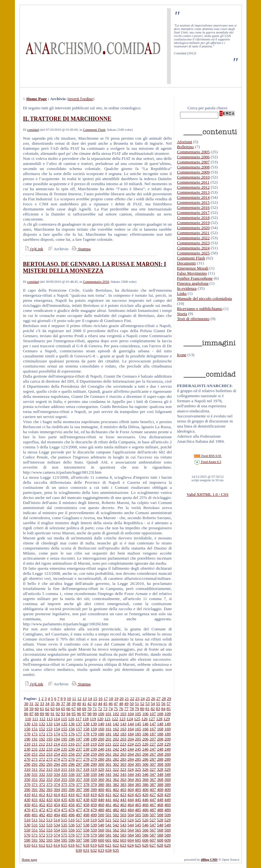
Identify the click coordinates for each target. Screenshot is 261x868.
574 (57, 835)
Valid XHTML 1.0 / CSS (208, 494)
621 (109, 845)
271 (34, 759)
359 (94, 779)
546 (146, 825)
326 (145, 769)
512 (42, 820)
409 (168, 789)
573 (49, 835)
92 (58, 714)
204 (131, 739)
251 (34, 754)
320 (101, 769)
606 (146, 840)
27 (158, 698)
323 (123, 769)
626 (145, 845)
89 (42, 714)
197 (79, 739)
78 (131, 709)
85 (168, 709)
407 (153, 789)
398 (86, 789)
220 (101, 744)
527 (153, 820)
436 (71, 800)
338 (86, 774)
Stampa (81, 249)
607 (153, 840)
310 (27, 769)
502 (116, 815)
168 (160, 729)
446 (146, 800)
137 (79, 724)
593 (49, 840)
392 (42, 789)
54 (153, 704)
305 (138, 764)
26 (153, 698)
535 (64, 825)
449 (168, 800)
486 (146, 810)
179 (94, 734)
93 (63, 714)
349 (168, 774)
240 (101, 749)
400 (101, 789)
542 (116, 825)
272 (42, 759)
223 (123, 744)
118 (86, 719)
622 (116, 845)
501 (109, 815)
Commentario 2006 (193, 157)
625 (138, 845)
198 (86, 739)
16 (100, 698)
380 (101, 784)
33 (42, 704)
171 (34, 734)
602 (116, 840)
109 (168, 714)
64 (58, 709)
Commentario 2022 (193, 238)
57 (168, 704)
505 (138, 815)
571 (34, 835)
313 (49, 769)
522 (116, 820)
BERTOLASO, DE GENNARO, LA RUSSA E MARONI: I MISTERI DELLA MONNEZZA (95, 267)
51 (137, 704)
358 (86, 779)
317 (79, 769)
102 (116, 714)
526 (145, 820)
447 (153, 800)
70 (89, 709)
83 (158, 709)
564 (131, 830)
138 (86, 724)
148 (160, 724)
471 (34, 810)
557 (79, 830)
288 (160, 759)
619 (94, 845)
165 (138, 729)
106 (145, 714)
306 (146, 764)
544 (131, 825)
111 (35, 719)
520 (101, 820)
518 (86, 820)
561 (109, 830)
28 (164, 698)
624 (131, 845)
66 (68, 709)
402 (116, 789)
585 (138, 835)
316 (71, 769)
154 (57, 729)
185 (138, 734)
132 (42, 724)
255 (64, 754)
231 (34, 749)
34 (47, 704)
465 (138, 805)
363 (123, 779)
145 (138, 724)
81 (147, 709)
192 (42, 739)
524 (131, 820)
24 (143, 698)
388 (160, 784)
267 (153, 754)
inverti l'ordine (81, 99)
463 (123, 805)
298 (86, 764)
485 (138, 810)
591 (34, 840)
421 (109, 795)
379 (94, 784)
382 (116, 784)
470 (27, 810)
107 (153, 714)
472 (42, 810)
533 (49, 825)
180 (101, 734)
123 (122, 719)
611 (35, 845)
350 (27, 779)
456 (71, 805)
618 (86, 845)
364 (131, 779)
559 (94, 830)
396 (71, 789)
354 (57, 779)
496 (71, 815)
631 (86, 850)
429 (167, 795)
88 (37, 714)
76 (121, 709)
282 (116, 759)
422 (116, 795)
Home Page (37, 99)
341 (109, 774)
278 (86, 759)
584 (131, 835)
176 (71, 734)
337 (79, 774)
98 (89, 714)
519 (94, 820)
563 (123, 830)
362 (116, 779)
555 (64, 830)
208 (160, 739)
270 (27, 759)
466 (146, 805)
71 (95, 709)
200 (101, 739)
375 (64, 784)
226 (145, 744)
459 (94, 805)
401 (109, 789)
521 (109, 820)
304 (131, 764)
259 (94, 754)
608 (160, 840)
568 (160, 830)
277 (79, 759)
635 (116, 850)
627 (153, 845)
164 (131, 729)
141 (109, 724)
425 (138, 795)
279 (94, 759)
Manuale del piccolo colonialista (204, 298)
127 (152, 719)
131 (34, 724)
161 (109, 729)
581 (109, 835)
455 (64, 805)
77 (126, 709)
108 (160, 714)
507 (153, 815)
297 (79, 764)
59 (31, 709)
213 (49, 744)
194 (57, 739)
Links (182, 293)
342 (116, 774)
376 (71, 784)
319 (94, 769)
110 (28, 719)
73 (105, 709)
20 (121, 698)
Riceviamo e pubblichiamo (200, 309)
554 (57, 830)
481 (109, 810)
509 (168, 815)
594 (57, 840)
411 (35, 795)
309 (168, 764)
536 (71, 825)
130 (27, 724)
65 (63, 709)
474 (57, 810)
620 (101, 845)
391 (34, 789)
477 (79, 810)
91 (52, 714)
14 (90, 698)
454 (57, 805)
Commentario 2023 (193, 243)
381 (109, 784)
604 (131, 840)
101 (109, 714)
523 (123, 820)
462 (116, 805)
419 (94, 795)
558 (86, 830)
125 (137, 719)
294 (57, 764)
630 (79, 850)
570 (27, 835)
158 (86, 729)
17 (106, 698)
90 (47, 714)
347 (153, 774)
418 (86, 795)
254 (57, 754)
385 (138, 784)
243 (123, 749)
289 (168, 759)
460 (101, 805)
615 (64, 845)
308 (160, 764)
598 (86, 840)
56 (163, 704)
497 (79, 815)
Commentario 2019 (193, 223)
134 (57, 724)
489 (168, 810)
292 (42, 764)
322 (116, 769)
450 (27, 805)
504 (131, 815)
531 (34, 825)
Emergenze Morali (193, 268)
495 (64, 815)
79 (137, 709)
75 (116, 709)
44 (100, 704)
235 (64, 749)
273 (49, 759)
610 (27, 845)
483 (123, 810)
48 (121, 704)
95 (74, 714)
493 (49, 815)
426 (145, 795)
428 (160, 795)
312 (42, 769)
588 (160, 835)
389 (168, 784)
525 (138, 820)
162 (116, 729)
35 (52, 704)
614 (57, 845)
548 (160, 825)
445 (138, 800)
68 (79, 709)
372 (42, 784)
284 (131, 759)
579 (94, 835)
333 (49, 774)
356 (71, 779)
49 (126, 704)
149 (168, 724)
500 (101, 815)
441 (109, 800)
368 (160, 779)
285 (138, 759)
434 (57, 800)
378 (86, 784)
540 (101, 825)
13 (85, 698)
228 (160, 744)
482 (116, 810)
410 (27, 795)
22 (132, 698)
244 (131, 749)
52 (142, 704)
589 (168, 835)
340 (101, 774)
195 (64, 739)
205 (138, 739)
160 (101, 729)
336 (71, 774)
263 (123, 754)
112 (42, 719)
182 (116, 734)
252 (42, 754)
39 (74, 704)
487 (153, 810)
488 (160, 810)
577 (79, 835)
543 (123, 825)
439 (94, 800)
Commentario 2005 (193, 152)
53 (147, 704)
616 (71, 845)
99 (95, 714)
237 (79, 749)
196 (71, 739)
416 (71, 795)
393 (49, 789)
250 (27, 754)
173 (49, 734)
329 (167, 769)
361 (109, 779)
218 (86, 744)
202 (116, 739)
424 (131, 795)
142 (116, 724)
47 (116, 704)
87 (31, 714)
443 (123, 800)
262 (116, 754)
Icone (182, 355)
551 (34, 830)
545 (138, 825)
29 (169, 698)
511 (35, 820)
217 (79, 744)
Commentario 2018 (193, 218)
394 (57, 789)
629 (167, 845)
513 (49, 820)
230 (27, 749)
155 (64, 729)
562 (116, 830)
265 (138, 754)
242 (116, 749)
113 (50, 719)
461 (109, 805)
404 (131, 789)
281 (109, 759)
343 (123, 774)
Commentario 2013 (193, 192)
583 (123, 835)
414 (57, 795)
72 (100, 709)
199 (94, 739)
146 (146, 724)
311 (35, 769)
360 (101, 779)
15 (95, 698)
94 (68, 714)
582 (116, 835)
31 (31, 704)
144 (131, 724)
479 (94, 810)
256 (71, 754)
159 (94, 729)
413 (49, 795)
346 (146, 774)
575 (64, 835)
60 (37, 709)
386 (146, 784)
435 (64, 800)
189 (168, 734)
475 (64, 810)
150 (27, 729)
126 (145, 719)
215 (64, 744)
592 (42, 840)
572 (42, 835)
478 (86, 810)
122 (115, 719)
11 (74, 698)
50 (131, 704)
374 (57, 784)
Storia (182, 314)
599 (94, 840)
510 (27, 820)
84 (163, 709)
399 (94, 789)
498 (86, 815)
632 (94, 850)
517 (79, 820)
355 (64, 779)
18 (111, 698)
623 (123, 845)
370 (27, 784)
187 (153, 734)
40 (79, 704)
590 (27, 840)
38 (68, 704)
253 (49, 754)
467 (153, 805)
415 (64, 795)
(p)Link (33, 249)
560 (101, 830)
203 (123, 739)
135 (64, 724)
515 (64, 820)
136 (71, 724)
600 (101, 840)
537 (79, 825)
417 (79, 795)
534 (57, 825)
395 (64, 789)
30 (26, 704)
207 (153, 739)
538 (86, 825)
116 (71, 719)
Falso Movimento (192, 273)
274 (57, 759)
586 (146, 835)
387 (153, 784)
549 (168, 825)
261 (109, 754)
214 (57, 744)
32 (37, 704)
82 (153, 709)
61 (42, 709)
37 (63, 704)
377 (79, 784)
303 (123, 764)
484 (131, 810)
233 (49, 749)
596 (71, 840)
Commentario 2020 (193, 228)
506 (146, 815)
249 (168, 749)
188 (160, 734)
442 (116, 800)
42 (89, 704)
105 (138, 714)
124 (130, 719)
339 (94, 774)
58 (26, 709)
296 (71, 764)
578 (86, 835)
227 (153, 744)
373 (49, 784)
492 (42, 815)
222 (116, 744)
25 (148, 698)
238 (86, 749)
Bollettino (185, 147)
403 (123, 789)
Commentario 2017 (193, 212)
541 (109, 825)
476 (71, 810)
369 (168, 779)
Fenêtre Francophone (195, 278)
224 (131, 744)
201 (109, 739)
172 (42, 734)
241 (109, 749)
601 (109, 840)
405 (138, 789)
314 (57, 769)
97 (84, 714)
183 (123, 734)
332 (42, 774)
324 (131, 769)
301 (109, 764)
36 (58, 704)
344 (131, 774)
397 (79, 789)
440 (101, 800)
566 (146, 830)
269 (168, 754)
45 (105, 704)
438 (86, 800)
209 (168, 739)
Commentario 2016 (193, 207)
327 (153, 769)
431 (34, 800)
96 (79, 714)
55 (158, 704)
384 (131, 784)
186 (146, 734)
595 (64, 840)
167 (153, 729)
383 (123, 784)
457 (79, 805)
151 (34, 729)
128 (159, 719)
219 (94, 744)
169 (168, 729)
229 (167, 744)
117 (78, 719)
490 (27, 815)
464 (131, 805)
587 (153, 835)
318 (86, 769)
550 (27, 830)
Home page (30, 860)
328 (160, 769)
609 (168, 840)
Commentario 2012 (193, 187)
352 (42, 779)
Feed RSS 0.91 (208, 456)
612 (42, 845)
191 (34, 739)
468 (160, 805)
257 (79, 754)
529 (167, 820)
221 (109, 744)
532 (42, 825)
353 (49, 779)
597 (79, 840)
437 (79, 800)
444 (131, 800)
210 (27, 744)
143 (123, 724)
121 (108, 719)
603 (123, 840)
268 (160, 754)
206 (146, 739)
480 (101, 810)
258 (86, 754)
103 (123, 714)
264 (131, 754)
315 (64, 769)
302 (116, 764)
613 (49, 845)
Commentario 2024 (193, 248)
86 (26, 714)
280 (101, 759)
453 (49, 805)
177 (79, 734)
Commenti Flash (94, 130)
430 (27, 800)
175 (64, 734)
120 (100, 719)
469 (168, 805)
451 (34, 805)
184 (131, 734)
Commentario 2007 (193, 162)
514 (57, 820)
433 (49, 800)
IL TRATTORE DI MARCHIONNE (67, 119)
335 (64, 774)
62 (47, 709)
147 (153, 724)
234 (57, 749)
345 (138, 774)
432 (42, 800)
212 (42, 744)
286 (146, 759)
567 (153, 830)
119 (93, 719)
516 (71, 820)
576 (71, 835)
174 (57, 734)
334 (57, 774)
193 (49, 739)
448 (160, 800)
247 (153, 749)
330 (27, 774)
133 (49, 724)
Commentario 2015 (193, 202)
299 (94, 764)
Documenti (186, 263)
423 (123, 795)
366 (146, 779)
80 (142, 709)
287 (153, 759)
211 (35, 744)
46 (111, 704)
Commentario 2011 (193, 182)
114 (57, 719)
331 (34, 774)
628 (160, 845)
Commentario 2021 (193, 233)
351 (34, 779)
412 (42, 795)
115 (64, 719)
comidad (33, 130)
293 (49, 764)
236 (71, 749)
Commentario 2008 (193, 167)
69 (84, 709)
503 (123, 815)
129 (167, 719)
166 (146, 729)
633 (101, 850)
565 (138, 830)
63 (52, 709)
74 (111, 709)
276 (71, 759)
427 (153, 795)
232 (42, 749)
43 (95, 704)
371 (34, 784)
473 (49, 810)
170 (27, 734)
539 (94, 825)
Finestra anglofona (193, 283)
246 (146, 749)
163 (123, 729)
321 (109, 769)
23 (137, 698)
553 (49, 830)
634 (109, 850)
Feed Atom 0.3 (208, 462)
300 (101, 764)
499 (94, 815)
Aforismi (184, 142)
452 (42, 805)
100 (101, 714)
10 (69, 698)
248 (160, 749)
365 (138, 779)
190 (27, 739)
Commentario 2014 (193, 197)
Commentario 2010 (96, 282)
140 (101, 724)
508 (160, 815)
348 (160, 774)
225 (138, 744)
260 (101, 754)
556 (71, 830)
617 (79, 845)
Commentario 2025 (193, 253)
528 (160, 820)
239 (94, 749)
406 (146, 789)
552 (42, 830)
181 (109, 734)
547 (153, 825)
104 (131, 714)
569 (168, 830)
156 (71, 729)
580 (101, 835)
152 (42, 729)
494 (57, 815)
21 (127, 698)
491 (34, 815)
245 (138, 749)
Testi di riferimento (193, 319)
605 (138, 840)
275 (64, 759)
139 (94, 724)
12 (79, 698)
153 (49, 729)
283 (123, 759)
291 (34, 764)
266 (146, 754)
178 (86, 734)
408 (160, 789)
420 (101, 795)
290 (27, 764)
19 (116, 698)
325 (138, 769)
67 (74, 709)
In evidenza (187, 288)
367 (153, 779)
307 (153, 764)
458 (86, 805)
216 (71, 744)
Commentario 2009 (193, 172)
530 (27, 825)
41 (84, 704)
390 (27, 789)
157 (79, 729)
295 (64, 764)
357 (79, 779)
